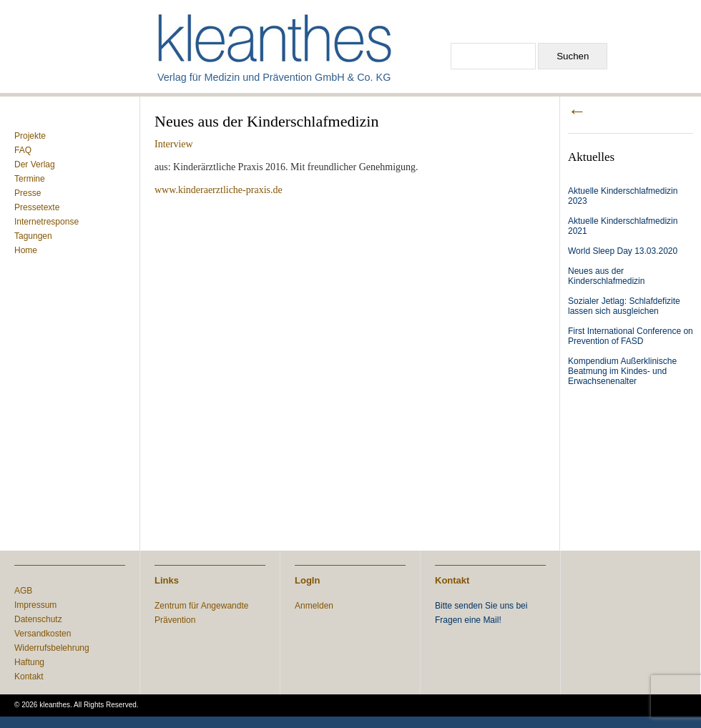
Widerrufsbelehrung (52, 648)
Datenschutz (38, 619)
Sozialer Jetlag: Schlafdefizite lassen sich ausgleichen (624, 306)
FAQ (23, 150)
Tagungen (33, 236)
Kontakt (29, 677)
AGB (23, 591)
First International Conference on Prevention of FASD (631, 336)
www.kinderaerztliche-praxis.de (219, 190)
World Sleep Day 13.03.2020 (623, 251)
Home (26, 250)
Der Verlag (35, 164)
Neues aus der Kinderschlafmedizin (606, 276)
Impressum (35, 605)
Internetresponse (46, 222)
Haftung (29, 662)
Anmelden (314, 606)
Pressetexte (37, 207)
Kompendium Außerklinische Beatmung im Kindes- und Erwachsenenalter (622, 371)
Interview (174, 144)
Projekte (30, 136)
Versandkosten (43, 634)
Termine (30, 179)
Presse (28, 193)
